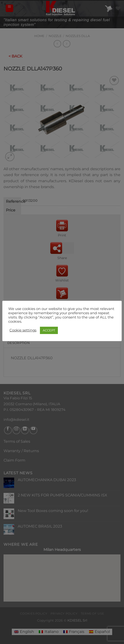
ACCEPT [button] (49, 330)
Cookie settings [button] (23, 330)
